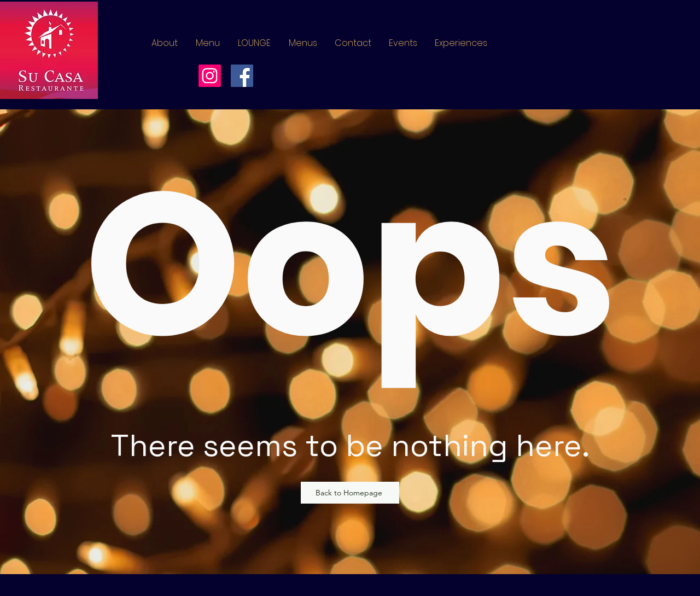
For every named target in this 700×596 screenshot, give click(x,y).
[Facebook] (242, 76)
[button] (303, 43)
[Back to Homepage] (350, 493)
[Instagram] (210, 76)
